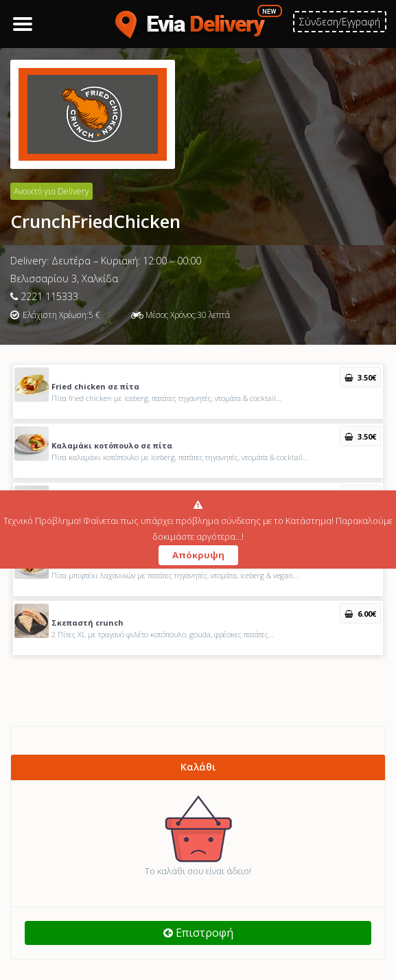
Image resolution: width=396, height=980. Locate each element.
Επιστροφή (198, 933)
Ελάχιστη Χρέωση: (56, 315)
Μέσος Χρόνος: (171, 315)
